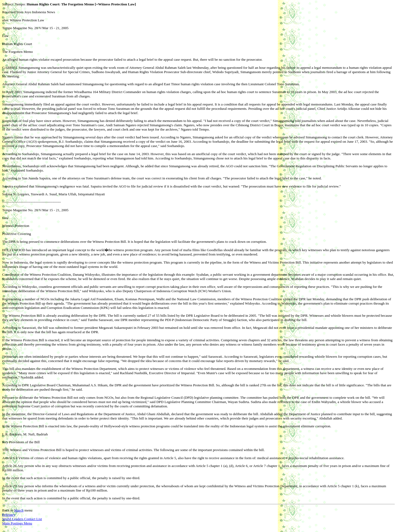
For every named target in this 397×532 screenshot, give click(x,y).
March (19, 510)
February (9, 515)
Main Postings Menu (17, 523)
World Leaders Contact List (22, 519)
